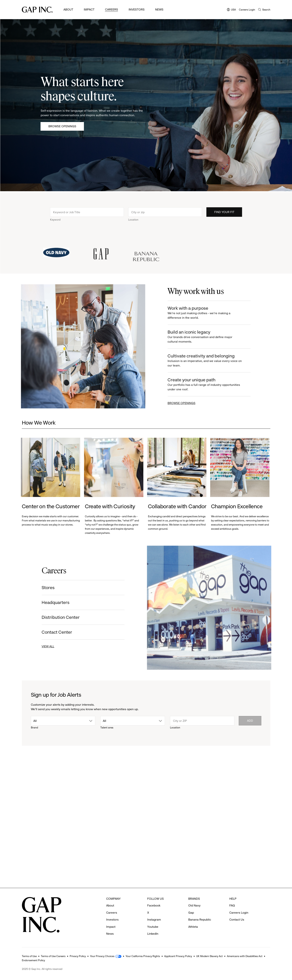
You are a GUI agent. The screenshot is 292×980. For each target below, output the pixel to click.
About (68, 9)
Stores (41, 588)
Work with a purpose (212, 313)
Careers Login (247, 10)
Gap (191, 913)
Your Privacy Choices (102, 956)
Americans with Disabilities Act (245, 956)
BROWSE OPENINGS (188, 403)
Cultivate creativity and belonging (212, 361)
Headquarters (49, 602)
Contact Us (237, 920)
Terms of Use (29, 956)
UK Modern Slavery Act (209, 956)
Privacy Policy (78, 956)
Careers (112, 9)
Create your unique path (212, 384)
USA (231, 10)
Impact (89, 9)
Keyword (55, 226)
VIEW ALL (41, 646)
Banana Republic (200, 920)
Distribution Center (54, 617)
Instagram (154, 920)
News (159, 9)
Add (250, 721)
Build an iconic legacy (212, 337)
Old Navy (194, 905)
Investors (137, 9)
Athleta (193, 927)
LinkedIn (153, 934)
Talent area (107, 727)
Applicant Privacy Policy (178, 956)
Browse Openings (62, 126)
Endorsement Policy (33, 960)
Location (133, 226)
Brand (34, 727)
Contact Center (50, 632)
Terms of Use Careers (53, 956)
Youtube (153, 927)
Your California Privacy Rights (143, 956)
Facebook (154, 905)
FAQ (232, 905)
